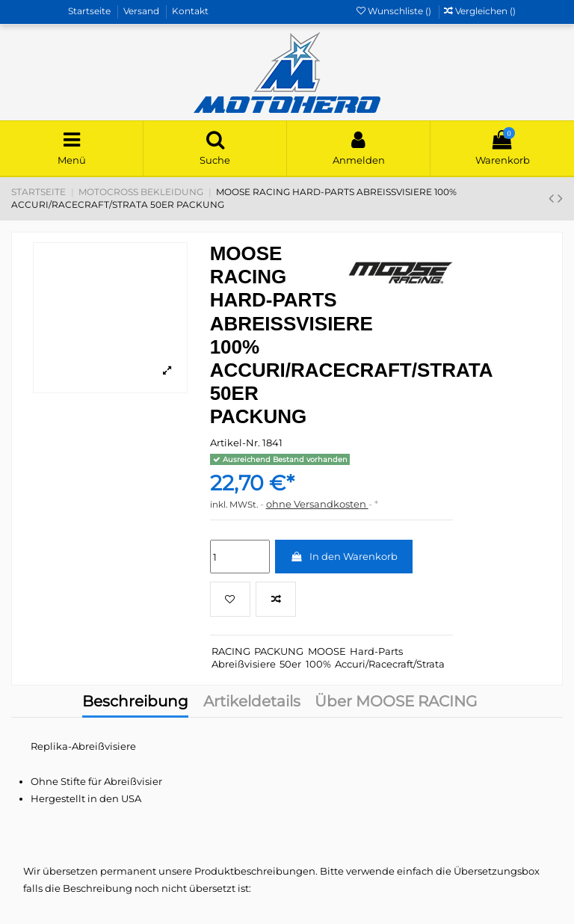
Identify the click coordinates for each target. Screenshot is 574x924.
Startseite (90, 11)
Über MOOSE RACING (396, 703)
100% (318, 664)
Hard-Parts (376, 651)
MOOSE (327, 651)
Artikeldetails (252, 703)
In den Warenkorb (344, 556)
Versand (142, 11)
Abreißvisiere (244, 664)
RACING (231, 651)
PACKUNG (279, 651)
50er (290, 664)
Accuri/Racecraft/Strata (390, 664)
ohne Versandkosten (317, 504)
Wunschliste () (395, 11)
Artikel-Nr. (235, 443)
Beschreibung (135, 703)
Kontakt (190, 11)
